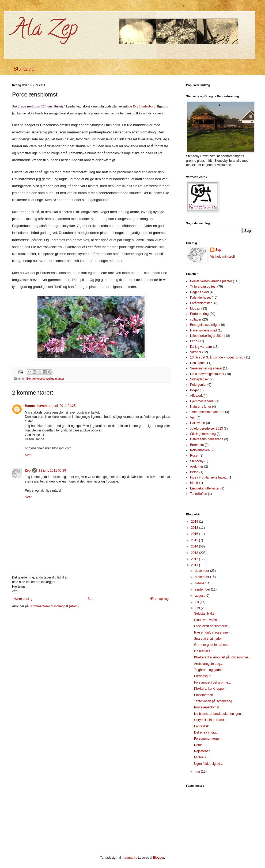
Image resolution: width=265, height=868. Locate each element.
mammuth (129, 858)
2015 (195, 540)
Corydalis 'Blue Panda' (210, 720)
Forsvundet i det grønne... (212, 682)
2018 (195, 528)
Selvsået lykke (204, 614)
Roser (194, 456)
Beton (194, 472)
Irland (194, 483)
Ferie (194, 341)
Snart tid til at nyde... (209, 639)
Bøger (194, 390)
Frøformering (199, 314)
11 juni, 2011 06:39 (52, 470)
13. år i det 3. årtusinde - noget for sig (217, 357)
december (202, 571)
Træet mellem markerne (207, 412)
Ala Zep (45, 30)
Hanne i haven (36, 406)
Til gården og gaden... (210, 670)
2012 (195, 559)
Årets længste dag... (208, 664)
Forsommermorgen (208, 739)
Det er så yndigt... (207, 732)
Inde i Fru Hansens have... (209, 477)
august (200, 596)
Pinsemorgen (204, 695)
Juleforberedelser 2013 (207, 429)
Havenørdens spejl (203, 330)
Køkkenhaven (200, 450)
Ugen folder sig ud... (208, 764)
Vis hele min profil (223, 257)
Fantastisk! (202, 726)
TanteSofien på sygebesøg (213, 701)
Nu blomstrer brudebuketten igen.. (218, 714)
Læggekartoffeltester (205, 488)
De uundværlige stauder (207, 374)
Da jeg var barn (201, 347)
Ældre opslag (159, 599)
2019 (195, 522)
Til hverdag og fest (203, 287)
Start (91, 599)
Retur (198, 745)
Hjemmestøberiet (202, 401)
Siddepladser (199, 379)
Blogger (159, 858)
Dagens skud (199, 292)
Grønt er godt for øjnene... (213, 645)
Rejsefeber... (203, 751)
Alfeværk (196, 396)
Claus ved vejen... (207, 620)
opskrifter (197, 466)
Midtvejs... (201, 757)
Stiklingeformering (203, 434)
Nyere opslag (23, 599)
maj (198, 771)
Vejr (193, 418)
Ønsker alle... (204, 651)
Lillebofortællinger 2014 (207, 336)
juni (198, 608)
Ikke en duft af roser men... (213, 632)
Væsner (196, 352)
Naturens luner (201, 407)
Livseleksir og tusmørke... (212, 626)
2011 (195, 565)
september (203, 589)
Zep (28, 470)
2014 (195, 546)
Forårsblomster (201, 303)
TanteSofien (198, 494)
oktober (201, 583)
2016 (195, 534)
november (202, 577)
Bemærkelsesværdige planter (45, 379)
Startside (24, 69)
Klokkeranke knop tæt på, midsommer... (222, 657)
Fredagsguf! (203, 676)
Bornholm (197, 445)
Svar (28, 455)
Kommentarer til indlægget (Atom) (55, 606)
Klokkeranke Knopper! (210, 689)
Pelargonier (198, 385)
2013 (195, 553)
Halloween (198, 423)
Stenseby (197, 461)
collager (196, 319)
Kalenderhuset (200, 298)
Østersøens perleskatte (207, 439)
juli (197, 602)
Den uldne (197, 363)
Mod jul (195, 308)
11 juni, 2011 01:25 (62, 406)
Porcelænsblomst (207, 707)
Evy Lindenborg (144, 106)
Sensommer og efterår (206, 368)
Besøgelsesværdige (204, 325)
